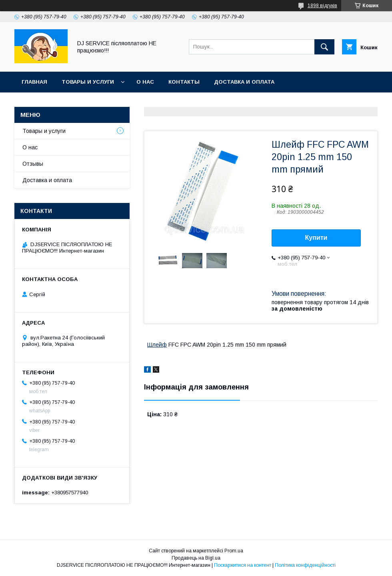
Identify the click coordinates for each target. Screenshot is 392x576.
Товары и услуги (88, 82)
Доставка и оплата (244, 82)
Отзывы (33, 164)
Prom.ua (234, 551)
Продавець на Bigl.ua (196, 558)
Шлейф (157, 345)
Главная (34, 82)
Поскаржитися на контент (243, 565)
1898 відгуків (322, 6)
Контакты (184, 82)
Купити (316, 238)
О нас (145, 82)
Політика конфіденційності (305, 565)
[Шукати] (324, 47)
